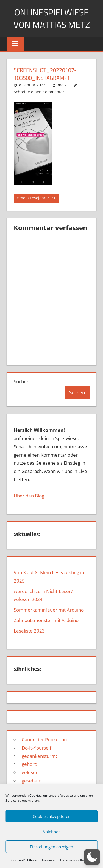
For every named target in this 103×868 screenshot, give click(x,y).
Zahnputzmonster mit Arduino (46, 620)
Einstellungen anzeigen (51, 847)
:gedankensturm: (39, 756)
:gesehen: (31, 781)
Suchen (22, 381)
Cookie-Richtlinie (24, 860)
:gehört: (29, 764)
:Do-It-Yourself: (37, 748)
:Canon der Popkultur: (44, 739)
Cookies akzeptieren (52, 816)
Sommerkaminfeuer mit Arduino (49, 610)
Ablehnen (52, 832)
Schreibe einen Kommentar (39, 92)
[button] (92, 857)
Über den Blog (29, 496)
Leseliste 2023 (29, 631)
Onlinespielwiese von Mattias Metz (51, 18)
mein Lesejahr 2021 (37, 199)
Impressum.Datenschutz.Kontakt (67, 860)
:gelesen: (30, 772)
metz (62, 85)
